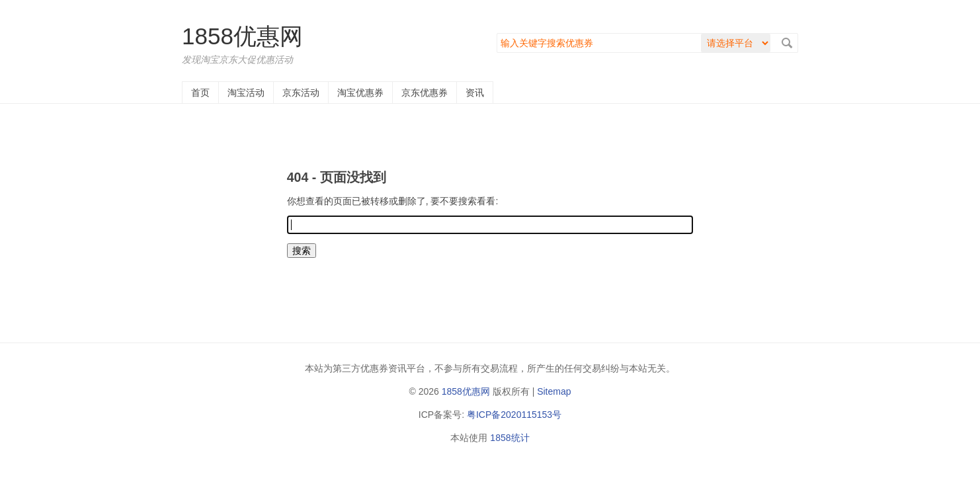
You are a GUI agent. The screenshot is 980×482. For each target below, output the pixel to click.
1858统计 (510, 438)
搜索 (787, 43)
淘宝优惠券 (360, 93)
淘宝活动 (246, 93)
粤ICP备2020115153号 (514, 415)
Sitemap (554, 391)
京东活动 (301, 93)
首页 (200, 93)
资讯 (475, 93)
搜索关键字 (497, 33)
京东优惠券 (425, 93)
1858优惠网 (242, 36)
